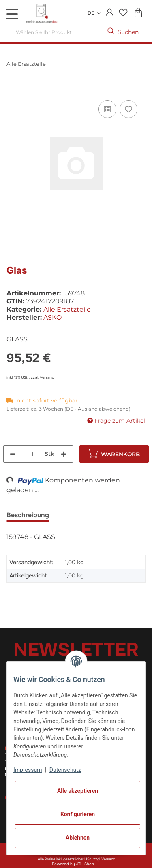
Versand (47, 377)
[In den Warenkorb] (13, 89)
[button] (110, 13)
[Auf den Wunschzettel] (128, 109)
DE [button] (91, 13)
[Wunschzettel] (123, 13)
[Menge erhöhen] (64, 454)
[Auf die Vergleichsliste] (107, 109)
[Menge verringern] (13, 454)
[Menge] (33, 454)
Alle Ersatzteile (67, 309)
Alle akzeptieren (78, 791)
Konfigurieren (78, 814)
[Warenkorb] (138, 13)
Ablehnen (78, 838)
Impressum (28, 770)
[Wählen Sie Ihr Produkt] (54, 32)
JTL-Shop (85, 864)
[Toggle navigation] (12, 14)
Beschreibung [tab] (28, 515)
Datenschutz (65, 770)
